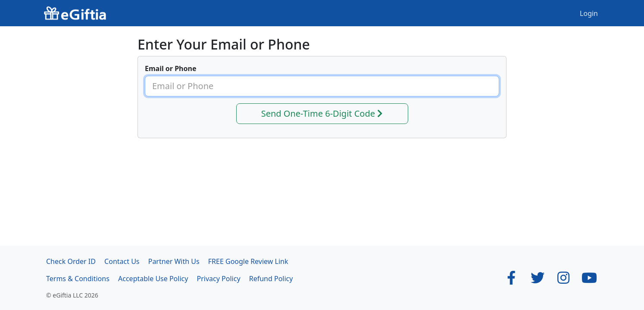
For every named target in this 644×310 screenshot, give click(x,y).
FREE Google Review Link (248, 261)
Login (589, 13)
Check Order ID (71, 261)
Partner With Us (174, 261)
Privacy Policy (219, 279)
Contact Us (122, 261)
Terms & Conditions (78, 279)
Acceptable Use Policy (153, 279)
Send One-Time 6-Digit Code (322, 113)
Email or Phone (170, 68)
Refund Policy (271, 279)
